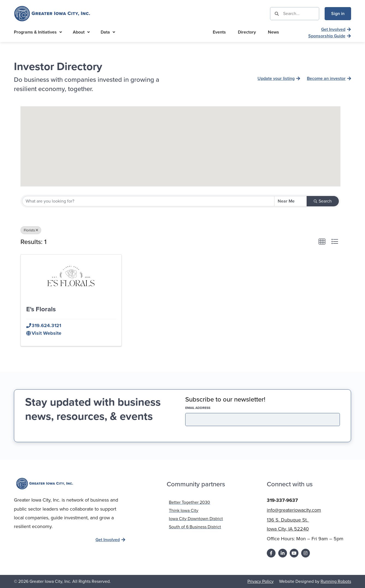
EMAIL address (207, 408)
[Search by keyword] (148, 201)
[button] (181, 141)
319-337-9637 (282, 500)
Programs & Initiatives (38, 32)
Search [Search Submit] (323, 201)
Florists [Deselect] (31, 230)
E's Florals (41, 309)
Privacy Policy (261, 581)
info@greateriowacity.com (294, 510)
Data (108, 32)
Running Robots (336, 581)
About (81, 32)
